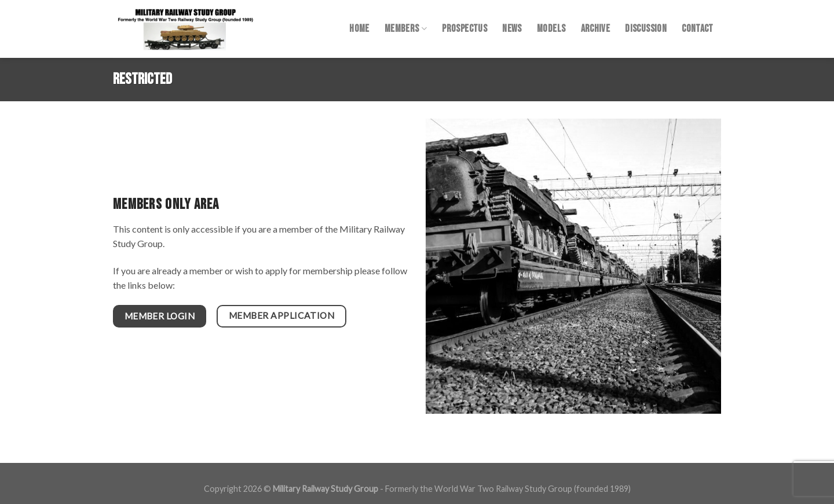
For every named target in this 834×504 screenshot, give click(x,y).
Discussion (646, 29)
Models (551, 29)
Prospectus (464, 29)
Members (406, 29)
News (512, 29)
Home (359, 29)
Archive (595, 29)
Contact (697, 29)
